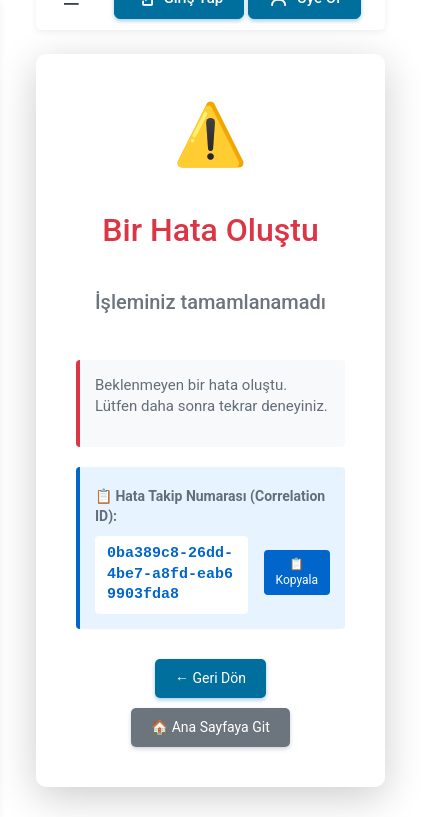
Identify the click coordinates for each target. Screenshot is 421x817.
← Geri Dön (210, 678)
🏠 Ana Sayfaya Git (210, 727)
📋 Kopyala (297, 572)
